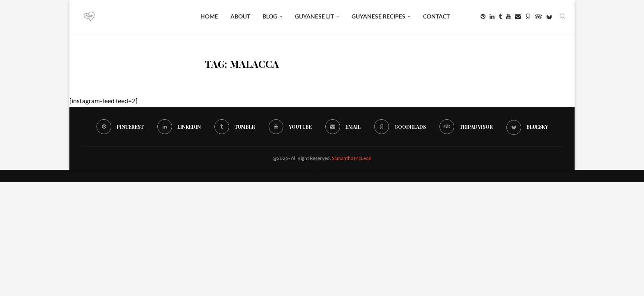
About (240, 16)
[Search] (562, 16)
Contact (436, 16)
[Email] (518, 16)
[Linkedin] (492, 16)
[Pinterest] (483, 16)
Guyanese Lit (314, 16)
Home (209, 16)
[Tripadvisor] (538, 16)
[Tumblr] (500, 16)
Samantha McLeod (352, 158)
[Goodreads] (528, 16)
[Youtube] (508, 16)
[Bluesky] (549, 16)
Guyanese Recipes (378, 16)
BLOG (270, 16)
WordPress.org (342, 175)
